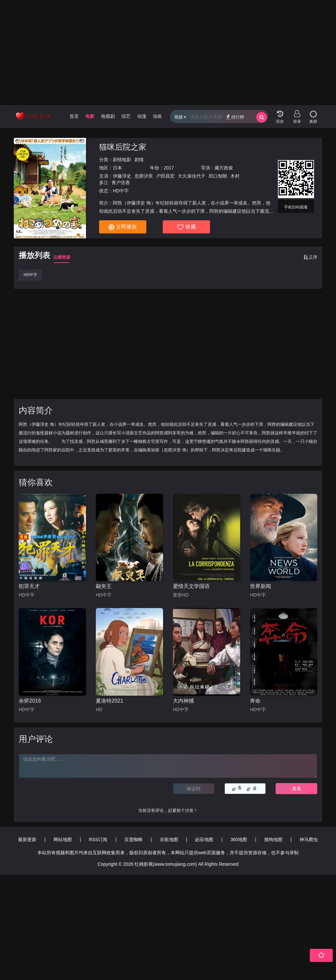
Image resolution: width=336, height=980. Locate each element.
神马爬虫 (309, 839)
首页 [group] (74, 116)
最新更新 (27, 839)
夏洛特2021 (110, 701)
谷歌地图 (169, 839)
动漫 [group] (142, 116)
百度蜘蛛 (134, 839)
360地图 (239, 839)
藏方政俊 (224, 168)
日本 (117, 168)
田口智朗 (218, 176)
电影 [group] (90, 116)
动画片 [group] (160, 116)
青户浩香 (121, 183)
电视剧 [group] (108, 116)
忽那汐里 (144, 176)
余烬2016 (30, 701)
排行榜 (235, 117)
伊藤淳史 (122, 176)
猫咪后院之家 (123, 147)
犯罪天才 (29, 586)
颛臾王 (104, 586)
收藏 (187, 227)
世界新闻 (261, 586)
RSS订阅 (98, 839)
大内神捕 (183, 701)
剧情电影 (122, 160)
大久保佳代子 (192, 176)
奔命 (255, 701)
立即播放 (123, 227)
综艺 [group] (126, 116)
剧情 (139, 160)
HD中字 (30, 275)
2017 (169, 168)
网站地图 (63, 839)
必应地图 (204, 839)
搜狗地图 (273, 839)
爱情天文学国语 (191, 586)
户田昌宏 (165, 176)
